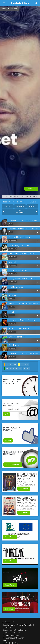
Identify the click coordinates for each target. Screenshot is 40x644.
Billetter (24, 489)
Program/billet (9, 202)
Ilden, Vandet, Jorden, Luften (13, 638)
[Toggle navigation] (4, 3)
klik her (9, 609)
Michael (6, 640)
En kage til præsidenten (11, 635)
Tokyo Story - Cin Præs (11, 633)
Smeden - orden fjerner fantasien (15, 630)
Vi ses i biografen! (13, 464)
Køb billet (31, 189)
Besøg (8, 440)
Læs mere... (10, 537)
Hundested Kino (19, 3)
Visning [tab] (32, 206)
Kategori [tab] (19, 206)
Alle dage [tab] (20, 212)
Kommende (22, 202)
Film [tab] (7, 206)
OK (6, 414)
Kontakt (33, 202)
